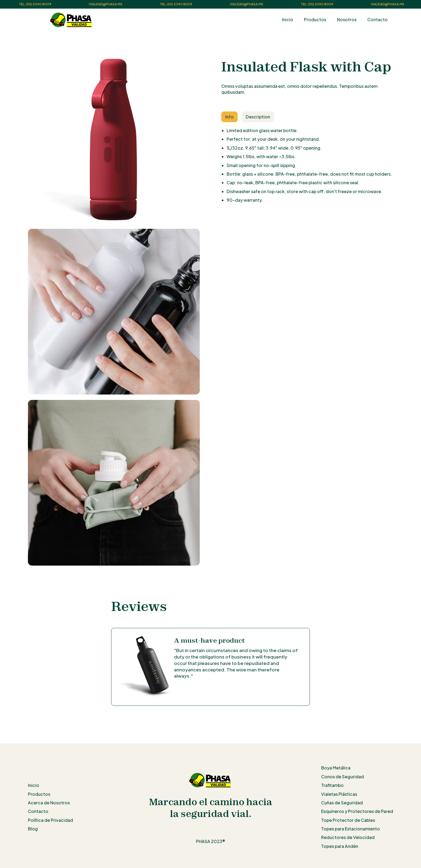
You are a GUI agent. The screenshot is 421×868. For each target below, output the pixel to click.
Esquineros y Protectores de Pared (357, 811)
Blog (33, 829)
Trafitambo (332, 785)
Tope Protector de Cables (348, 820)
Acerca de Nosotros (49, 803)
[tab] (229, 117)
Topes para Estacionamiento (351, 829)
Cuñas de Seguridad (342, 803)
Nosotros (347, 19)
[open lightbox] (114, 141)
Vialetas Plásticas (339, 794)
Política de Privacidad (50, 820)
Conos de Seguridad (342, 777)
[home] (72, 20)
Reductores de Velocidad (348, 837)
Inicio (288, 19)
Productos (315, 19)
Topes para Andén (340, 846)
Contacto (378, 19)
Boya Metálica (336, 768)
